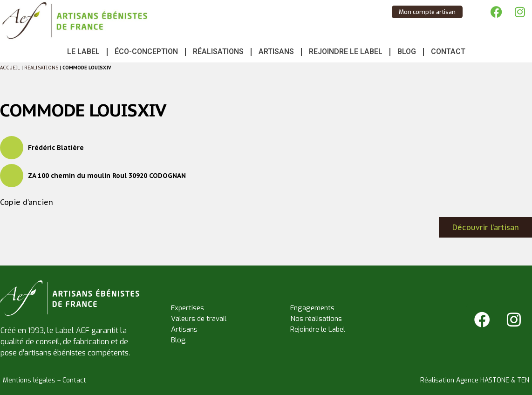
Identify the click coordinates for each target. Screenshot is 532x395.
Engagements (312, 308)
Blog (407, 51)
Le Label (83, 51)
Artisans (276, 51)
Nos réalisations (316, 319)
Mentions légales (29, 380)
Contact (448, 51)
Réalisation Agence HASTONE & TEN (475, 380)
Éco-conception (146, 51)
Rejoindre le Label (346, 51)
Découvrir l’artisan (486, 227)
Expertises (188, 308)
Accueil (10, 68)
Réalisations (218, 51)
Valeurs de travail (199, 319)
